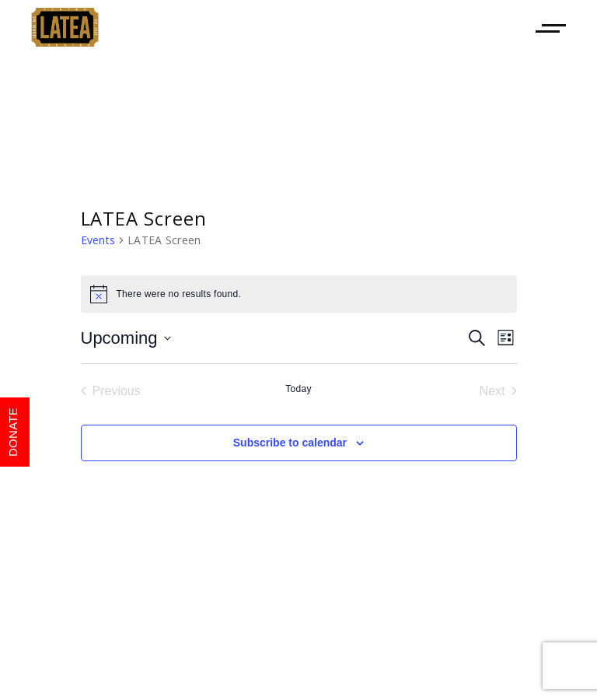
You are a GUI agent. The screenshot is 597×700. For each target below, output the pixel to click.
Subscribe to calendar (290, 443)
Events (98, 240)
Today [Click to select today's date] (298, 389)
